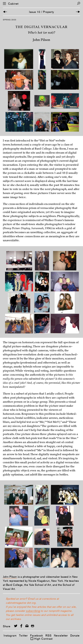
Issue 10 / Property (41, 12)
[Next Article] (78, 12)
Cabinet (13, 4)
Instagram (10, 635)
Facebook (37, 635)
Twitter (23, 635)
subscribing (33, 611)
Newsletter (61, 635)
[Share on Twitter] (16, 626)
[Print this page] (33, 626)
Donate (75, 635)
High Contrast (43, 639)
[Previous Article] (5, 12)
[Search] (79, 3)
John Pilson (10, 577)
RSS (49, 635)
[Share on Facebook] (21, 626)
